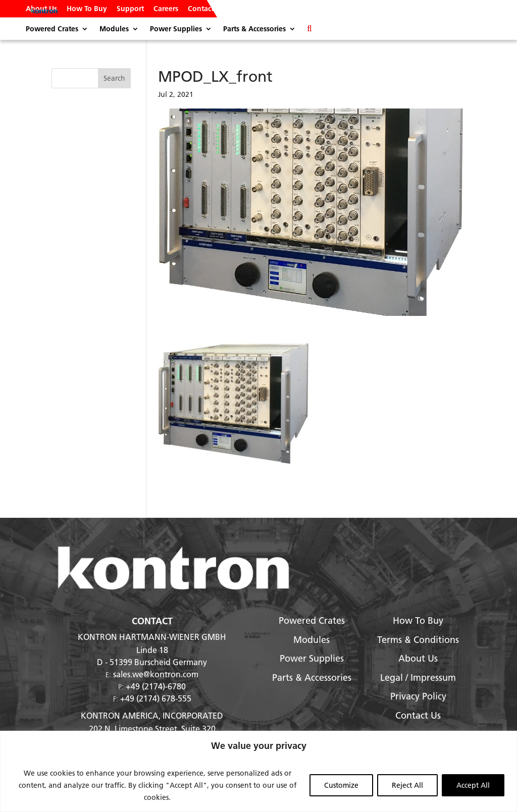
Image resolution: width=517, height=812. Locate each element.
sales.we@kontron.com (156, 674)
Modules (114, 29)
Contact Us (206, 9)
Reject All (407, 785)
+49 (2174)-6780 (156, 686)
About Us (41, 9)
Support (130, 9)
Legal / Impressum (418, 678)
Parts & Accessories (254, 29)
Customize (341, 785)
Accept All (473, 785)
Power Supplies (176, 29)
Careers (166, 9)
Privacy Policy (418, 696)
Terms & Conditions (418, 640)
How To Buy (87, 9)
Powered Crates (52, 29)
